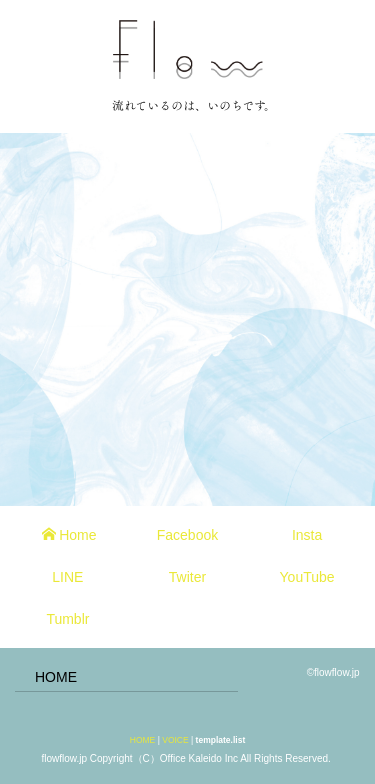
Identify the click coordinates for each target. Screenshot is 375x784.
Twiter (187, 577)
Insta (307, 535)
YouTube (307, 577)
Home (69, 535)
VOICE (175, 740)
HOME (56, 677)
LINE (67, 577)
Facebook (187, 535)
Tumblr (67, 619)
